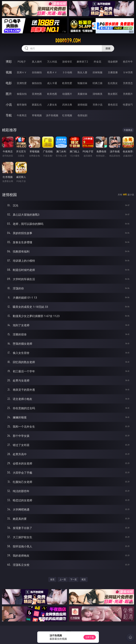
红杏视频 (67, 115)
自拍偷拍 (37, 72)
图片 (9, 94)
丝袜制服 (97, 72)
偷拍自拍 (37, 83)
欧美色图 (52, 94)
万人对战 (52, 62)
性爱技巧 (128, 105)
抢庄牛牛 (128, 62)
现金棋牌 (113, 62)
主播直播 (113, 72)
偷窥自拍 (22, 94)
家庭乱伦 (37, 105)
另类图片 (128, 94)
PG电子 (22, 62)
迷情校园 (82, 105)
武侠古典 (67, 105)
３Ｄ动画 (67, 72)
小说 (9, 105)
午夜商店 (22, 115)
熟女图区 (113, 94)
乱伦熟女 (113, 83)
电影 (9, 83)
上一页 (63, 579)
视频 (9, 72)
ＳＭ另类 (128, 72)
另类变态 (128, 83)
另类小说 (97, 105)
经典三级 (97, 83)
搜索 (108, 48)
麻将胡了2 (82, 62)
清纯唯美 (97, 94)
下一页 (73, 579)
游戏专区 (67, 62)
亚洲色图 (37, 94)
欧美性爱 (67, 83)
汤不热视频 (52, 115)
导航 (9, 115)
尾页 (84, 579)
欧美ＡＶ (52, 72)
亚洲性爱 (22, 83)
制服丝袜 (82, 83)
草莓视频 (37, 115)
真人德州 (37, 62)
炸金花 (97, 62)
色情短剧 (82, 115)
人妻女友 (52, 105)
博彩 (9, 62)
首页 (52, 579)
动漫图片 (67, 94)
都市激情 (22, 105)
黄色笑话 (113, 105)
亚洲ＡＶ (22, 72)
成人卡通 (52, 83)
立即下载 (90, 637)
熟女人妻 (82, 72)
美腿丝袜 (82, 94)
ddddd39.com (68, 41)
